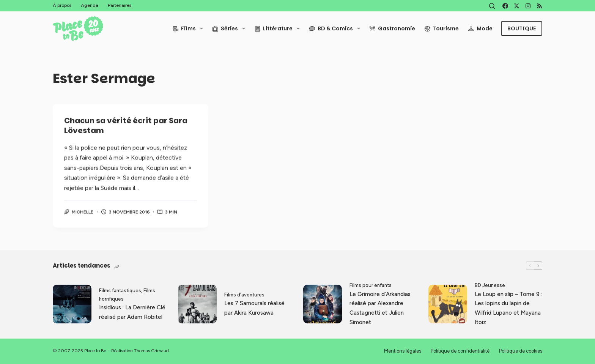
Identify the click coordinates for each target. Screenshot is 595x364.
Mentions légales (403, 351)
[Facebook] (505, 6)
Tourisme (442, 28)
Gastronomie (392, 28)
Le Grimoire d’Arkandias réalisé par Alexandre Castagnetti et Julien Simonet (380, 308)
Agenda (90, 5)
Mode (480, 28)
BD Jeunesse (490, 285)
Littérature (279, 28)
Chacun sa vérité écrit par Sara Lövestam (126, 126)
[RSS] (539, 6)
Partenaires (120, 5)
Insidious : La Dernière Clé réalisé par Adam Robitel (132, 312)
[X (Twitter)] (517, 6)
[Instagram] (528, 6)
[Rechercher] (492, 6)
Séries (230, 28)
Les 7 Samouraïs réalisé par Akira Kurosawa (254, 308)
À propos (62, 5)
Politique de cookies (521, 351)
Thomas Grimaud (151, 351)
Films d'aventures (244, 295)
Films (189, 28)
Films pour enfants (371, 285)
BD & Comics (336, 28)
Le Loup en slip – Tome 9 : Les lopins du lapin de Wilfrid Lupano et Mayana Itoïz (508, 308)
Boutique (522, 28)
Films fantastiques (120, 291)
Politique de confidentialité (460, 351)
